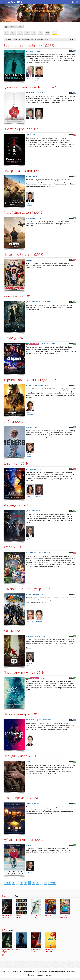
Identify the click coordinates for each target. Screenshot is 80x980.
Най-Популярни (24, 40)
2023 (27, 33)
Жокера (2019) (14, 631)
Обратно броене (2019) (21, 129)
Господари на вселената (40, 11)
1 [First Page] (13, 883)
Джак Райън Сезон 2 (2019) (23, 213)
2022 (34, 33)
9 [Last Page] (45, 883)
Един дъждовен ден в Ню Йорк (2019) (31, 87)
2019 (20, 27)
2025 (13, 33)
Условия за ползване (36, 975)
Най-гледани (35, 40)
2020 (47, 33)
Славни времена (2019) (21, 798)
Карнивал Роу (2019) (18, 296)
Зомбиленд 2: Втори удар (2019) (27, 589)
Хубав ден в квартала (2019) (24, 840)
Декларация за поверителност (65, 971)
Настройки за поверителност (13, 971)
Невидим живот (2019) (20, 756)
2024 (20, 33)
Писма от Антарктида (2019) (24, 672)
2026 (6, 33)
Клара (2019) (13, 547)
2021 (41, 33)
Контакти (48, 975)
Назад (7, 883)
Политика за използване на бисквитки (39, 971)
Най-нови (45, 40)
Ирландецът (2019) (17, 505)
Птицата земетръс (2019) (22, 714)
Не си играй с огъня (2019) (23, 254)
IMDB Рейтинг (13, 40)
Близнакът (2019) (16, 463)
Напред (52, 883)
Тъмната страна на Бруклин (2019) (29, 45)
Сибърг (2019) (14, 422)
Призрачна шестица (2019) (23, 171)
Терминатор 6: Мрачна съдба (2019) (30, 380)
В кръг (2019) (13, 338)
